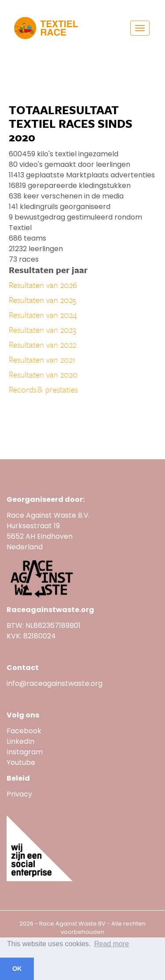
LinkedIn (20, 741)
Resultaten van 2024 (43, 315)
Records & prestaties (43, 389)
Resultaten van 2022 (42, 344)
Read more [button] (112, 944)
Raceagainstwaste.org (50, 610)
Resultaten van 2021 (42, 359)
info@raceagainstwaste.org (55, 683)
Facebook (24, 731)
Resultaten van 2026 (43, 285)
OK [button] (17, 969)
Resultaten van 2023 (42, 330)
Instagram (25, 752)
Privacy (19, 794)
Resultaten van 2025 (42, 300)
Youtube (22, 762)
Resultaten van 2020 (43, 374)
